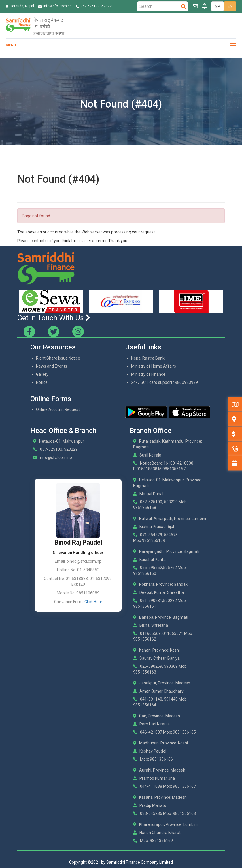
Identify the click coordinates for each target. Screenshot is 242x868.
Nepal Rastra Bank (148, 358)
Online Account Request (58, 409)
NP (218, 6)
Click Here (93, 602)
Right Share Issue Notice (58, 358)
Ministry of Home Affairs (154, 366)
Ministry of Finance (148, 374)
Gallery (42, 374)
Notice (42, 382)
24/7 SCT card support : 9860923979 (165, 382)
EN (230, 6)
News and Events (52, 366)
